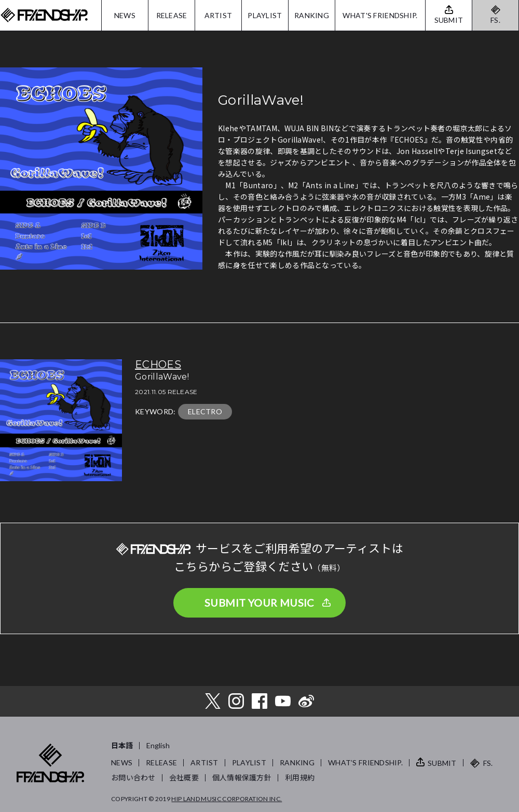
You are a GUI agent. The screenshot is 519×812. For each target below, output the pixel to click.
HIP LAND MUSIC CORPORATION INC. (227, 799)
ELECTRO (205, 411)
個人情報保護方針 (242, 778)
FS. (495, 20)
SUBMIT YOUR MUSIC (259, 603)
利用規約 (300, 778)
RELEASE (172, 15)
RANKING (312, 15)
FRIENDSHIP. (44, 15)
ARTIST (218, 15)
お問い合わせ (133, 778)
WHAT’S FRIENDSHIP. (365, 762)
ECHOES (158, 365)
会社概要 (184, 778)
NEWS (125, 15)
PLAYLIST (265, 15)
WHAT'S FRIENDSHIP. (380, 15)
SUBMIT (442, 763)
